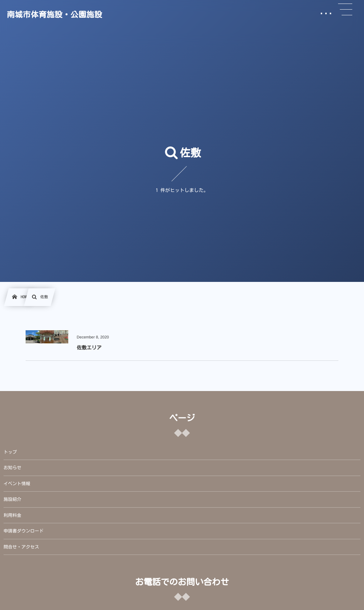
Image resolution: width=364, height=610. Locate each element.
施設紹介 (12, 499)
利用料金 (12, 515)
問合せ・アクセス (21, 547)
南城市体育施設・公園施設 (54, 15)
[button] (345, 10)
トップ (10, 452)
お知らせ (12, 468)
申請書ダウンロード (24, 531)
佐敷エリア (89, 348)
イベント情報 (17, 484)
